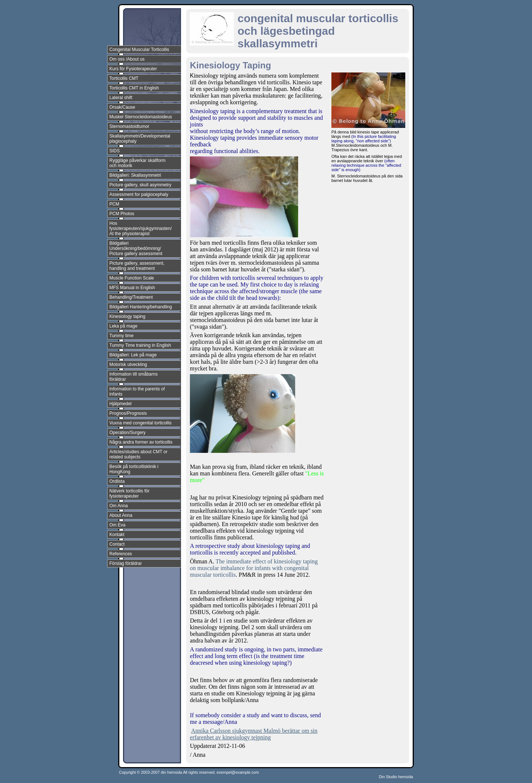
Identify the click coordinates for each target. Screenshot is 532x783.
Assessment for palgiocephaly (139, 194)
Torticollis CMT (124, 78)
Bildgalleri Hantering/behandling (141, 307)
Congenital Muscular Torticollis (139, 50)
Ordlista (117, 481)
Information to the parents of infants (137, 391)
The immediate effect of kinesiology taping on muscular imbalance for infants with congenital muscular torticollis (254, 568)
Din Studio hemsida (396, 777)
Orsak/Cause (122, 107)
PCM (114, 204)
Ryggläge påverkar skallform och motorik (137, 163)
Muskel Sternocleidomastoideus (141, 117)
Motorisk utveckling (128, 365)
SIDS (115, 151)
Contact (117, 544)
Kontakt (117, 535)
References (121, 554)
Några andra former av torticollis (141, 442)
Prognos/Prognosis (128, 413)
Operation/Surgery (127, 433)
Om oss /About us (127, 59)
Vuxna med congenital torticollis (140, 423)
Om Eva (117, 525)
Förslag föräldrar (126, 563)
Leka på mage (123, 326)
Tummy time (122, 336)
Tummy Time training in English (140, 345)
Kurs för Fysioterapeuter (133, 69)
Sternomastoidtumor (129, 126)
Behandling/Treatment (131, 297)
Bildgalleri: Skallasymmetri (135, 175)
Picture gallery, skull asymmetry (140, 185)
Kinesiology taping (127, 316)
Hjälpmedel (120, 404)
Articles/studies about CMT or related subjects (138, 454)
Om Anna (119, 506)
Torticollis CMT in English (134, 88)
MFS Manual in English (132, 288)
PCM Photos (122, 214)
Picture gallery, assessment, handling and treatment (137, 266)
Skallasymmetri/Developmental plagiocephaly (140, 139)
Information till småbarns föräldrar (134, 377)
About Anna (121, 515)
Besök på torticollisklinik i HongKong (134, 469)
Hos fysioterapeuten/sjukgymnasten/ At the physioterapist (141, 228)
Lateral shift (121, 98)
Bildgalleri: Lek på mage (133, 355)
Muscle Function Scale (132, 278)
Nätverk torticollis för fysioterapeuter (129, 494)
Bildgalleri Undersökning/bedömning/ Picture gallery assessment (136, 248)
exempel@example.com (238, 772)
